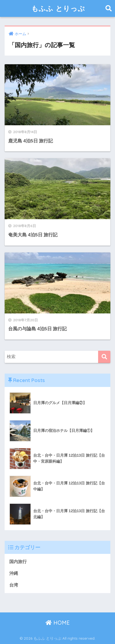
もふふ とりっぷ (58, 8)
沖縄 (14, 573)
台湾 (14, 585)
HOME (58, 623)
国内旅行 (18, 562)
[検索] (104, 357)
